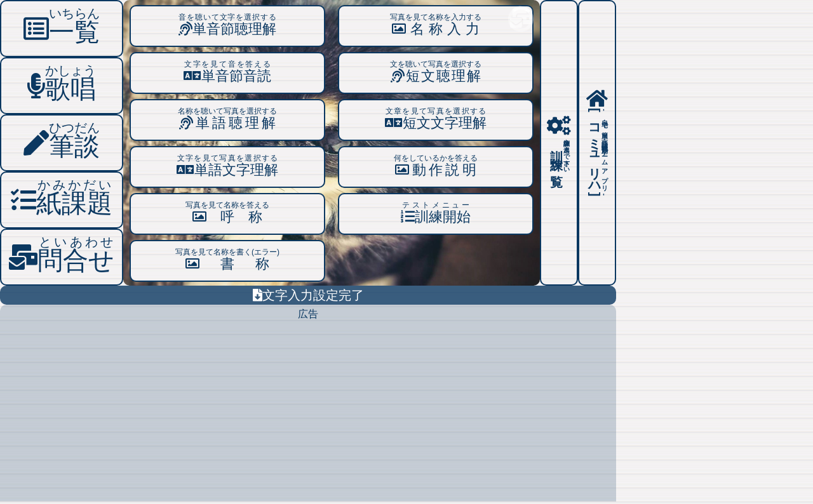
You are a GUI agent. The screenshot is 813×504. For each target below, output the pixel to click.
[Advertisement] (308, 413)
